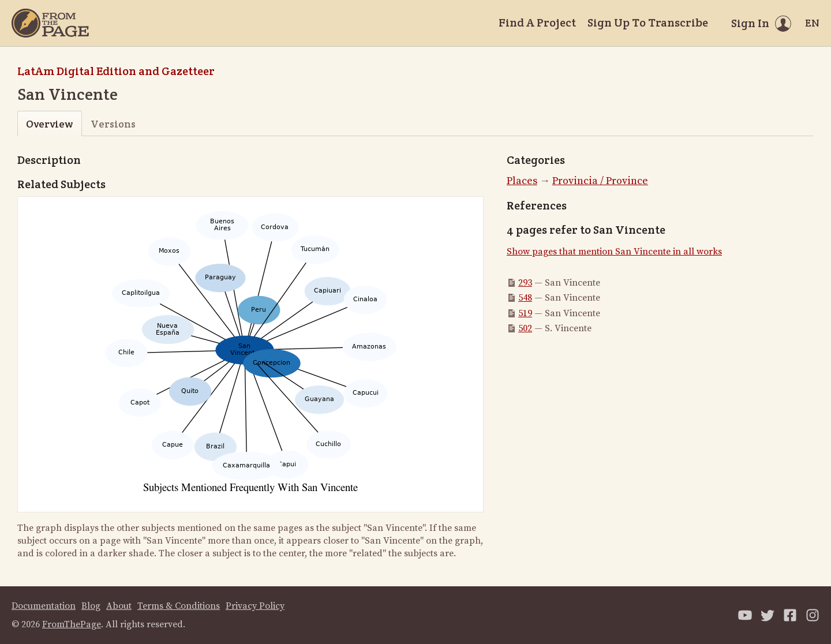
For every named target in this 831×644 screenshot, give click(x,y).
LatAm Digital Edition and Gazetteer (116, 71)
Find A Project (537, 23)
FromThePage (72, 624)
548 (525, 298)
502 (525, 328)
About (119, 606)
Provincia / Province (600, 181)
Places (522, 181)
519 (525, 313)
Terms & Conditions (179, 606)
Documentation (44, 606)
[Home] (50, 23)
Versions (113, 124)
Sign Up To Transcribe (648, 23)
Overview (49, 124)
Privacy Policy (255, 606)
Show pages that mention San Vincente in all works (614, 252)
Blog (91, 606)
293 (525, 283)
